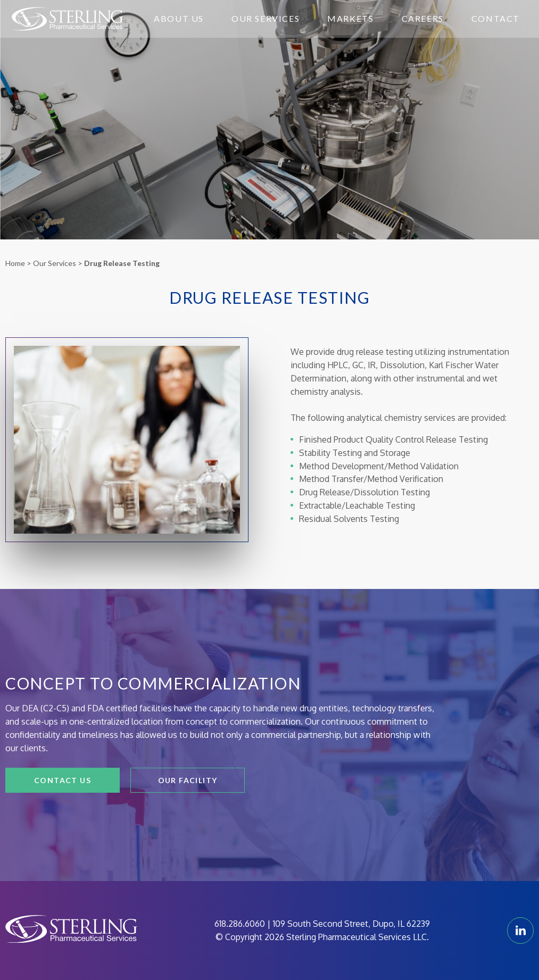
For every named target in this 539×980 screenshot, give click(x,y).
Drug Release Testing (122, 263)
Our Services (266, 18)
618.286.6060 (240, 924)
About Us (179, 18)
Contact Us (63, 780)
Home (15, 263)
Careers (423, 18)
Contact (496, 18)
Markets (350, 18)
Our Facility (188, 780)
